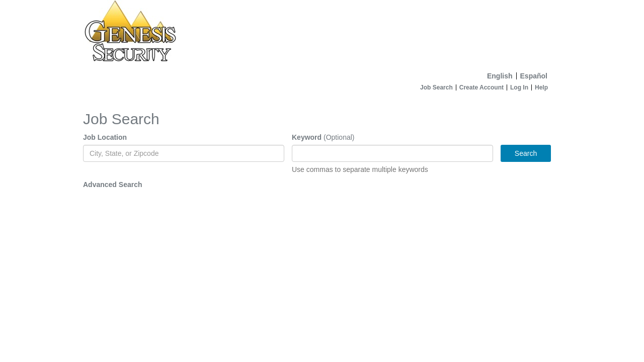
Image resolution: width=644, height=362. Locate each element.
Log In (519, 87)
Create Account (481, 87)
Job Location (105, 137)
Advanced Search (113, 185)
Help (541, 87)
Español (534, 76)
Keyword (307, 137)
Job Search (436, 87)
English (500, 76)
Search (526, 153)
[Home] (322, 34)
